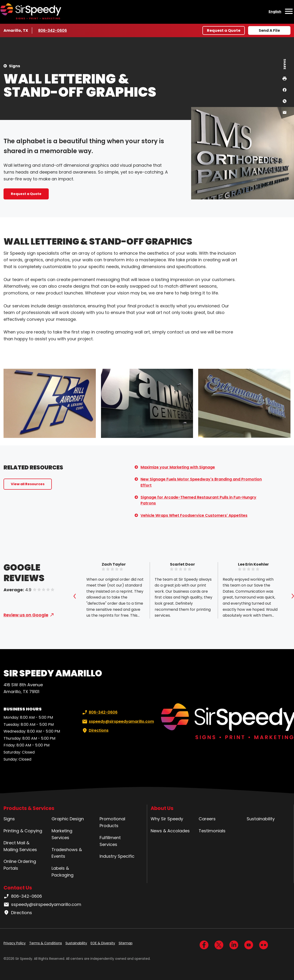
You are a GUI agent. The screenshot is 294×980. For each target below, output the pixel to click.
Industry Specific (117, 856)
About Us (162, 808)
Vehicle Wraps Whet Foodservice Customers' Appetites (194, 515)
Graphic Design (68, 819)
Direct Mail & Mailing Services (20, 846)
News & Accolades (170, 831)
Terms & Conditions (46, 943)
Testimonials (212, 831)
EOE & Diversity (103, 943)
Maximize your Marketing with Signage (178, 467)
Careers (207, 819)
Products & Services (29, 808)
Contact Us (18, 888)
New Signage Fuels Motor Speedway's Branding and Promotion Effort (201, 482)
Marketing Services (62, 834)
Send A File (269, 30)
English (275, 12)
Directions (95, 730)
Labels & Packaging (62, 872)
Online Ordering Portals (20, 865)
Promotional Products (112, 822)
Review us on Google (26, 615)
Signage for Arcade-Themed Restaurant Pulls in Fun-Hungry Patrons (198, 500)
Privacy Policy (15, 943)
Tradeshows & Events (67, 853)
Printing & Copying (23, 831)
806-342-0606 (52, 30)
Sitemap (126, 943)
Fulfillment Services (110, 841)
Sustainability (261, 819)
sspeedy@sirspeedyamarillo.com (118, 722)
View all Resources (28, 484)
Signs (14, 66)
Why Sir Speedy (167, 819)
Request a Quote (224, 30)
